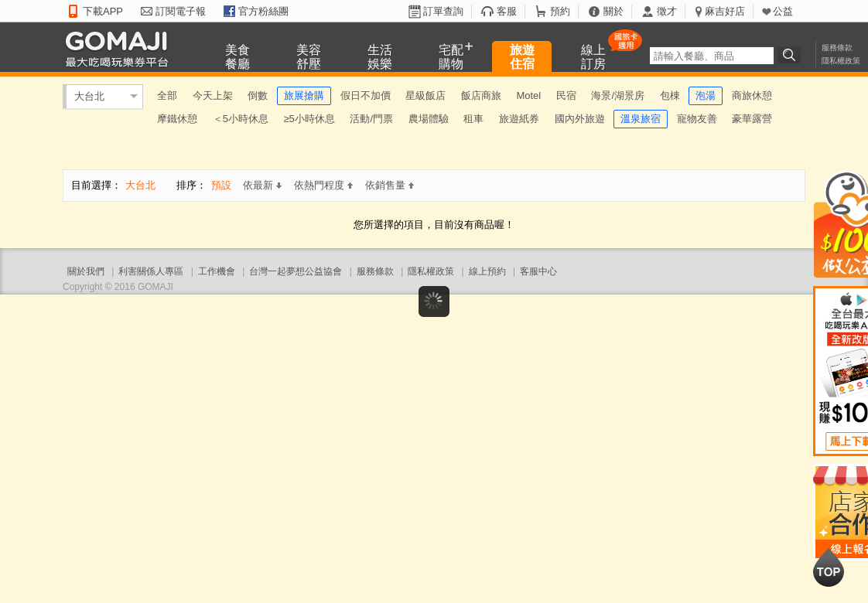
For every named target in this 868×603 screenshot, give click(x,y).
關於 (613, 11)
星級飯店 (425, 95)
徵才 (667, 11)
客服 (507, 11)
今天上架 (213, 95)
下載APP (103, 11)
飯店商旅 (481, 95)
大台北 (89, 96)
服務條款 (837, 48)
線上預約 (487, 271)
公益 (783, 11)
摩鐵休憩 (177, 119)
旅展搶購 (304, 95)
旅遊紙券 (519, 119)
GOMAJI (121, 48)
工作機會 (217, 271)
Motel (528, 95)
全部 (167, 95)
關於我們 (86, 271)
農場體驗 (429, 119)
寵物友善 (697, 119)
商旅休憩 (752, 95)
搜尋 (791, 55)
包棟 (670, 95)
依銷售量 (390, 185)
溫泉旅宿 (641, 119)
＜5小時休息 (241, 119)
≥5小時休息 (309, 119)
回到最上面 (829, 567)
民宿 (566, 95)
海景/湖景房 (618, 95)
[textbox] (712, 56)
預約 (560, 11)
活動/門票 (371, 119)
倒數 (258, 95)
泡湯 (706, 95)
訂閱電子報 (181, 11)
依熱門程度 (323, 185)
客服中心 (538, 271)
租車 (473, 119)
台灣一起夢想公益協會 (296, 271)
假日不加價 (366, 95)
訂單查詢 (443, 11)
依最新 (262, 185)
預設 (221, 185)
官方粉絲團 (263, 11)
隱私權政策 (841, 61)
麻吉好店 (725, 11)
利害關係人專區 (151, 271)
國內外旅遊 (580, 119)
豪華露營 (752, 119)
